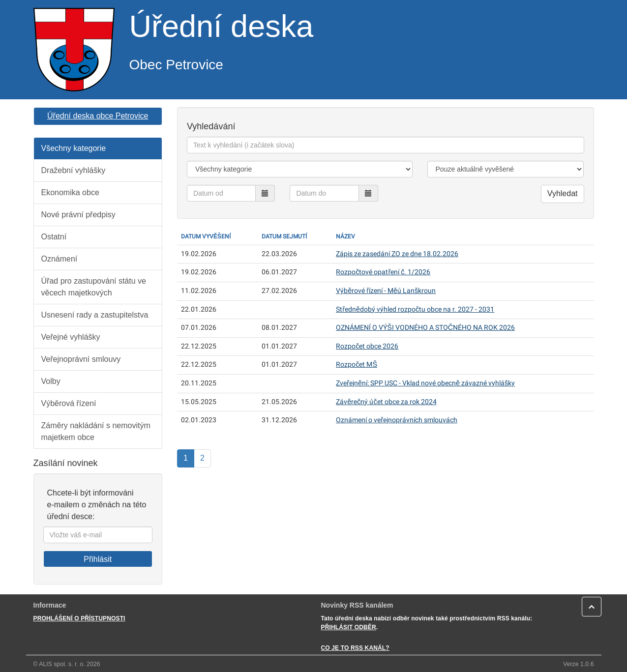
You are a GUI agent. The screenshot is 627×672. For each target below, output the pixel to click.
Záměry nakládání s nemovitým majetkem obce (96, 431)
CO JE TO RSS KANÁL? (355, 648)
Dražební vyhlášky (74, 170)
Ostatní (54, 237)
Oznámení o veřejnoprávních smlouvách (397, 420)
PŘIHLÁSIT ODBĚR (349, 627)
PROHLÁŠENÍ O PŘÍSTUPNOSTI (79, 618)
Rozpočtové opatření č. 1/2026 (383, 272)
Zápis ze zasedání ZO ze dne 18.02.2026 (397, 254)
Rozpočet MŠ (357, 365)
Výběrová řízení (69, 403)
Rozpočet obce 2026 (367, 346)
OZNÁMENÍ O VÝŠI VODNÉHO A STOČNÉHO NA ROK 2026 (425, 328)
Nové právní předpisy (78, 215)
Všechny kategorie (74, 148)
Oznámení (60, 259)
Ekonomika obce (70, 192)
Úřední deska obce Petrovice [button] (98, 116)
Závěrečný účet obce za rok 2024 (386, 402)
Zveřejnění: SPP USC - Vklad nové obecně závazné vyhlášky (425, 383)
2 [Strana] (202, 458)
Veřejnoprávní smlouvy (81, 359)
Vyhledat (563, 193)
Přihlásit (98, 559)
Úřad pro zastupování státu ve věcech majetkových (94, 287)
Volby (51, 381)
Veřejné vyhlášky (71, 337)
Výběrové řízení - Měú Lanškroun (386, 291)
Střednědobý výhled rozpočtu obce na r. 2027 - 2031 (415, 309)
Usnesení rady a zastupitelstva (95, 315)
